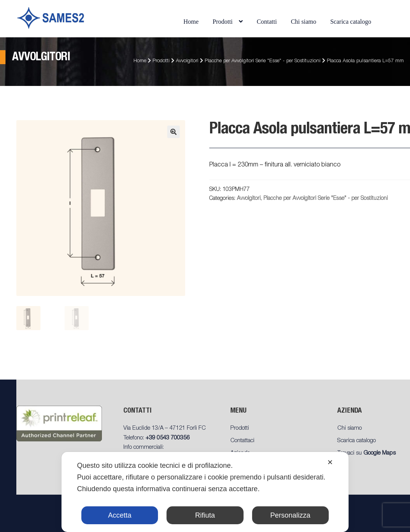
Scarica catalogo (351, 22)
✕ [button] (330, 462)
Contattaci (242, 441)
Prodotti (223, 22)
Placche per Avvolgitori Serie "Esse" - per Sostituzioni (263, 61)
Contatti (267, 22)
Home (191, 22)
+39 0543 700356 (167, 438)
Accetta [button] (120, 515)
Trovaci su (366, 453)
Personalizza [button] (290, 515)
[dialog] (205, 492)
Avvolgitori (187, 61)
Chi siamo (304, 22)
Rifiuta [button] (205, 515)
